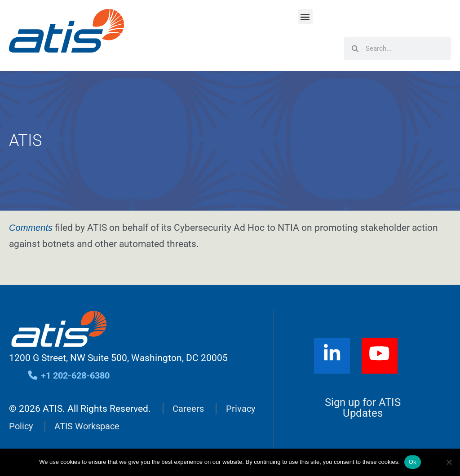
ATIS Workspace (123, 426)
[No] (449, 462)
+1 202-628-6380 (71, 375)
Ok (413, 462)
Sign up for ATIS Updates (363, 408)
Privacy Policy (38, 426)
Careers (189, 409)
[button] (305, 16)
